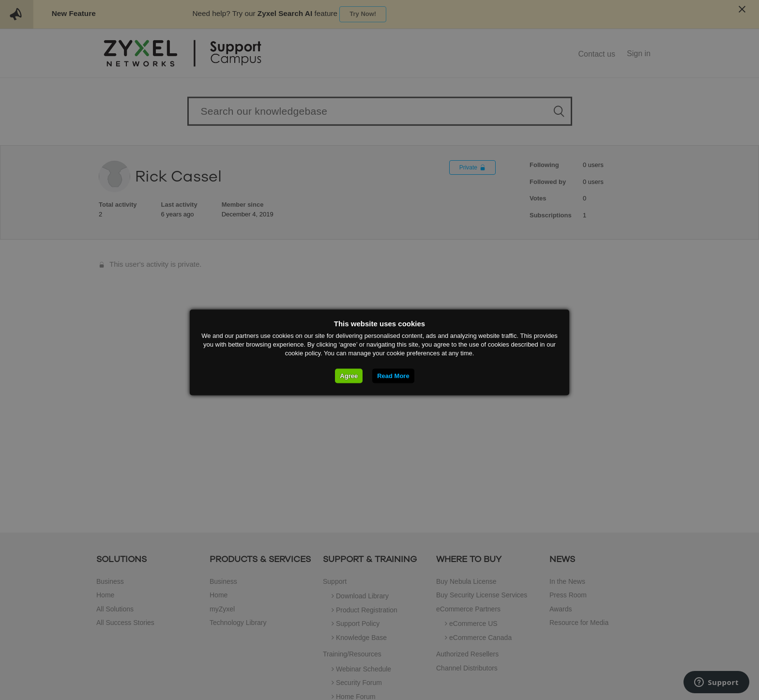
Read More (393, 376)
